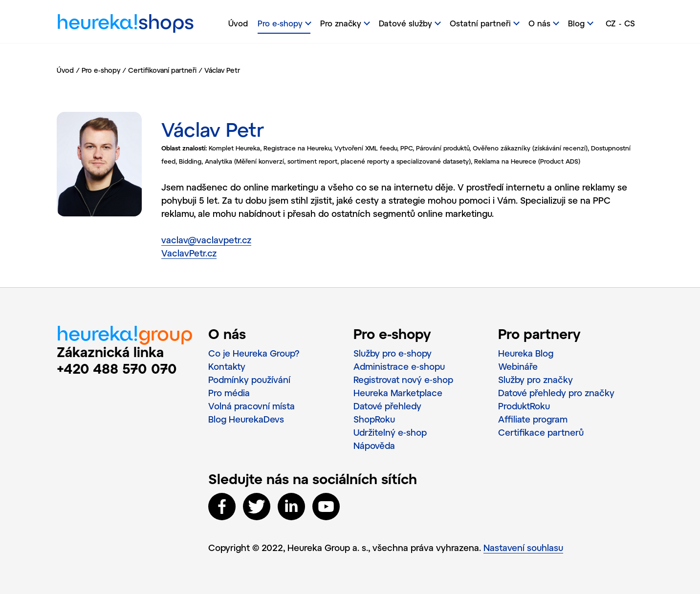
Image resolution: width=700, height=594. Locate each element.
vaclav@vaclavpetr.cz (206, 240)
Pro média (229, 393)
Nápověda (374, 445)
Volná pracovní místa (252, 406)
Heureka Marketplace (398, 393)
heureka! (125, 24)
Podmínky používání (249, 380)
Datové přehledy (387, 406)
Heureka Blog (526, 353)
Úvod (238, 23)
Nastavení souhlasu (523, 548)
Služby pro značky (536, 380)
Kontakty (227, 366)
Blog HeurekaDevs (246, 419)
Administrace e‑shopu (399, 366)
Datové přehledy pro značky (556, 393)
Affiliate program (533, 419)
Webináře (518, 366)
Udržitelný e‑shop (390, 432)
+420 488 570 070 (117, 368)
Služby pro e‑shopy (393, 353)
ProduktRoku (524, 406)
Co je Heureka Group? (254, 353)
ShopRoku (374, 419)
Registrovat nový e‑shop (403, 380)
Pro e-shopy (101, 70)
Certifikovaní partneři (162, 70)
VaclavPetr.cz (189, 253)
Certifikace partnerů (541, 432)
